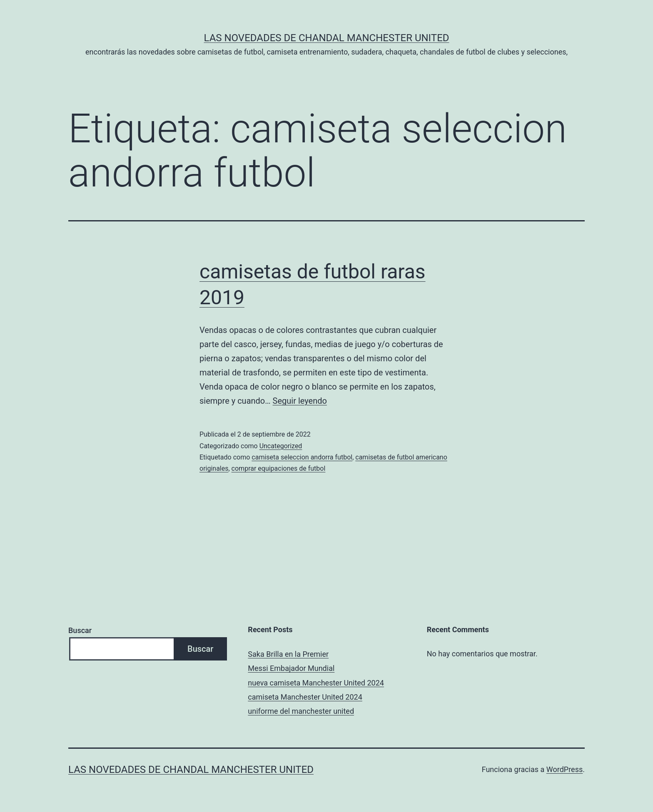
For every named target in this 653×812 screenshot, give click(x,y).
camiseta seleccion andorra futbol (302, 457)
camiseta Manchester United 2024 (305, 697)
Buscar (80, 630)
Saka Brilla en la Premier (288, 654)
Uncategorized (281, 446)
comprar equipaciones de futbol (279, 468)
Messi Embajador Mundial (291, 668)
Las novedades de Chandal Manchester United (326, 38)
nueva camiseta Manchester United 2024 (316, 683)
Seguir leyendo (300, 401)
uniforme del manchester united (301, 711)
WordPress (565, 769)
